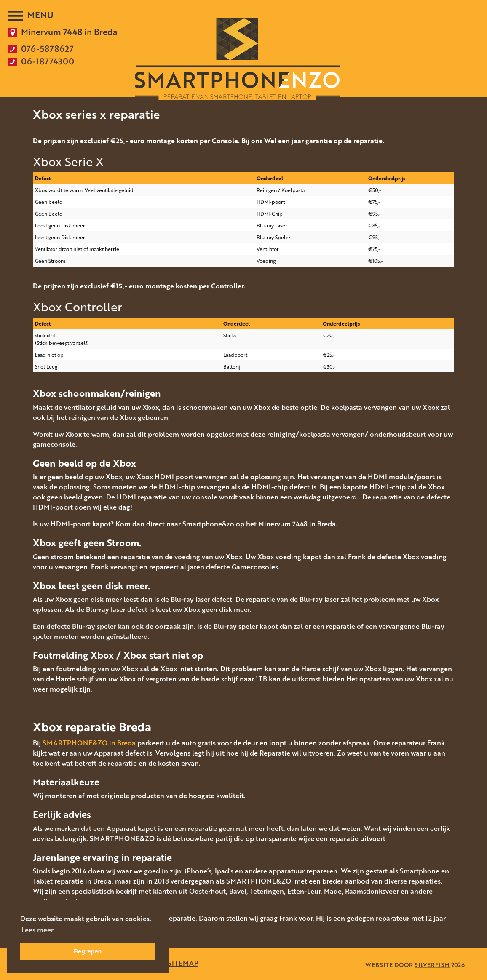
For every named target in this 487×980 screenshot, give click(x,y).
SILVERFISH (432, 964)
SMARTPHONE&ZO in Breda (89, 743)
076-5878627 (47, 48)
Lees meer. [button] (38, 930)
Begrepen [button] (88, 951)
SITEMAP (183, 963)
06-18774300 (48, 61)
